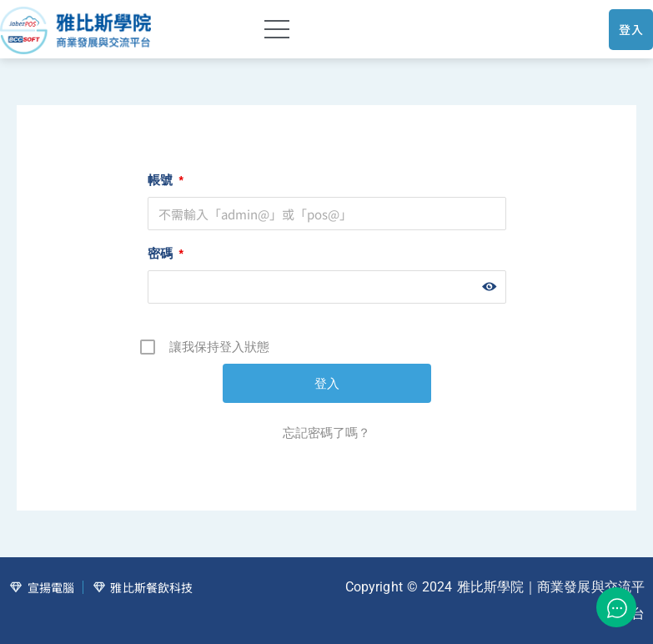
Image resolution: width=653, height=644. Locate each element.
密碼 (166, 253)
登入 (631, 29)
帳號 (166, 180)
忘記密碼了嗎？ (326, 433)
